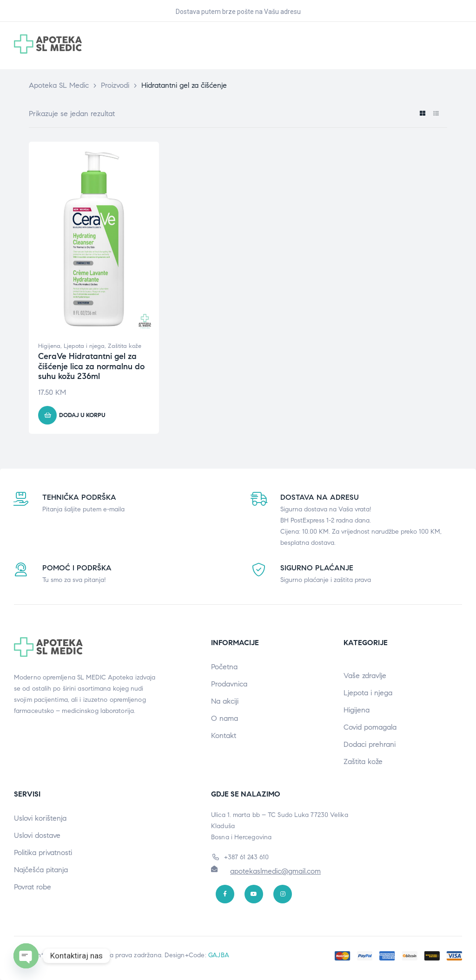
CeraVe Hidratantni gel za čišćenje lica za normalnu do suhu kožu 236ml (91, 366)
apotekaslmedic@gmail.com (275, 871)
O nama (225, 718)
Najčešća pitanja (41, 870)
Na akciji (225, 701)
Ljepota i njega (84, 346)
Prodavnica (229, 684)
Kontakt (224, 735)
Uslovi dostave (37, 835)
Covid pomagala (370, 727)
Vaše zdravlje (365, 676)
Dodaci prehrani (370, 744)
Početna (224, 667)
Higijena (49, 346)
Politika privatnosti (43, 853)
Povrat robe (33, 887)
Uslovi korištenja (40, 818)
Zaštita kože (125, 346)
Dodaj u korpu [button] (82, 415)
